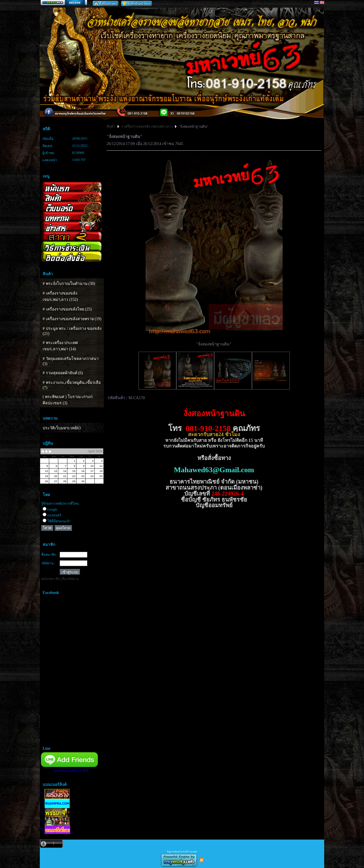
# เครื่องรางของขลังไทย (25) (67, 309)
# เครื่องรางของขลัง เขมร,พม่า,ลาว (147, 127)
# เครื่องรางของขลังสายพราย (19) (72, 319)
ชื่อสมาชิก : (49, 555)
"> (55, 794)
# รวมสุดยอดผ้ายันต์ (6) (63, 373)
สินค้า (111, 127)
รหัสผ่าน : (48, 563)
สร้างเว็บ (64, 3)
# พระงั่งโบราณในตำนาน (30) (69, 284)
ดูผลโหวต (63, 528)
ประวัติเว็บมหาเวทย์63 (62, 428)
